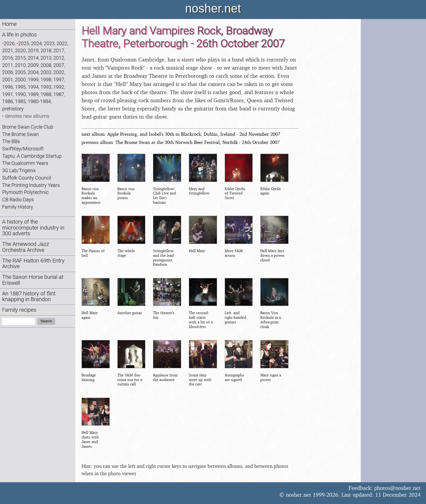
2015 (20, 58)
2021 (8, 50)
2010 (20, 65)
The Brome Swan (21, 134)
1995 (20, 87)
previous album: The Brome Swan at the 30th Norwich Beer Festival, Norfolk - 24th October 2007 (181, 142)
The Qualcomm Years (25, 163)
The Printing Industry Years (31, 185)
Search (46, 321)
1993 (46, 87)
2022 (62, 43)
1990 (20, 94)
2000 (20, 80)
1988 (46, 94)
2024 (36, 43)
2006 (8, 72)
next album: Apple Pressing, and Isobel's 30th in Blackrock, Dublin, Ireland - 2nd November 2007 (181, 134)
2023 (49, 43)
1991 (8, 94)
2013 (46, 58)
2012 (59, 58)
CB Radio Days (18, 200)
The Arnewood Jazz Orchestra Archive (26, 247)
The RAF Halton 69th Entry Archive (33, 264)
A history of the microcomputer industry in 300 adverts (33, 228)
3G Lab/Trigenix (19, 170)
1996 (8, 87)
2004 (33, 72)
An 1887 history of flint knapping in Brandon (29, 297)
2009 (33, 65)
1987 (59, 94)
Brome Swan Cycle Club (28, 127)
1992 (59, 87)
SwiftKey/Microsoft (23, 149)
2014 (33, 58)
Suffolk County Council (27, 178)
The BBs (11, 141)
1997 (59, 80)
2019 (33, 50)
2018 (46, 50)
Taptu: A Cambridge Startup (32, 156)
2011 (8, 65)
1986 (8, 101)
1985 (20, 101)
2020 (20, 50)
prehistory (13, 109)
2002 (59, 72)
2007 (59, 65)
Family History (18, 207)
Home (9, 24)
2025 (24, 43)
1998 (46, 80)
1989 (33, 94)
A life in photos (19, 35)
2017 (59, 50)
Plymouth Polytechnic (25, 192)
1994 (33, 87)
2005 (20, 72)
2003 (46, 72)
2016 (8, 58)
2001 (8, 80)
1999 (33, 80)
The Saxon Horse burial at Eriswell (33, 280)
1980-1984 (39, 101)
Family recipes (19, 310)
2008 (46, 65)
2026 (9, 43)
